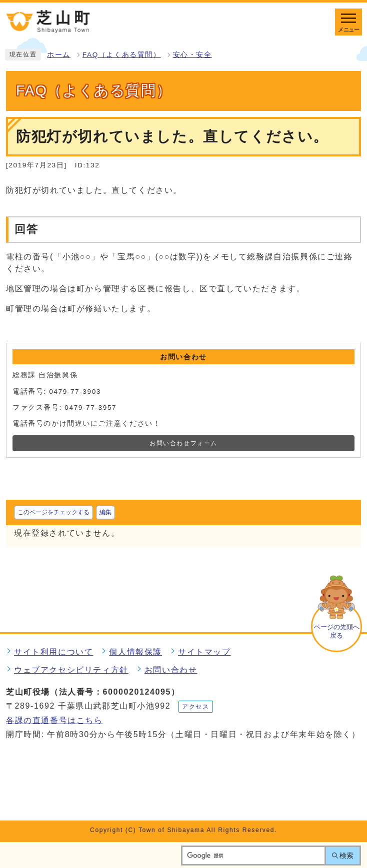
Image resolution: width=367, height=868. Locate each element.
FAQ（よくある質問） (122, 55)
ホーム (59, 55)
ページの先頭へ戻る (337, 631)
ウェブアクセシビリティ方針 (71, 670)
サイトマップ (204, 652)
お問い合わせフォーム (183, 443)
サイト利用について (53, 652)
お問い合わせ (171, 670)
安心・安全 (192, 55)
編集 (105, 512)
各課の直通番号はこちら (54, 720)
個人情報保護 (135, 652)
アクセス (195, 707)
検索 (346, 856)
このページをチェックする (53, 512)
